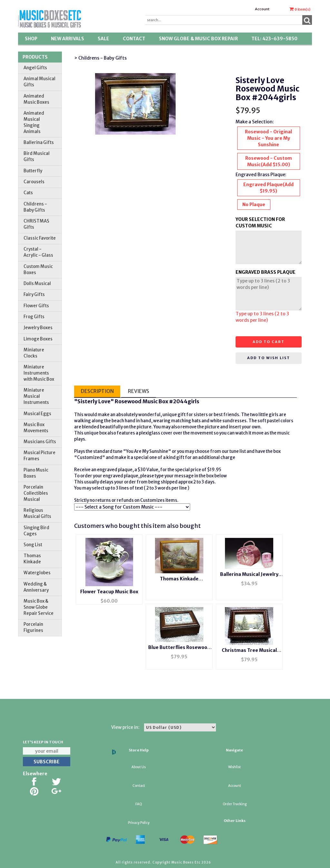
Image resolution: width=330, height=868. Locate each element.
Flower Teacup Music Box (109, 592)
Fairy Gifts (34, 295)
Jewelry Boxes (38, 328)
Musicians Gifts (40, 442)
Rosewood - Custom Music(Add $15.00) (269, 161)
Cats (28, 193)
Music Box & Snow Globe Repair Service (39, 607)
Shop (31, 39)
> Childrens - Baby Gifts (100, 58)
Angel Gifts (35, 68)
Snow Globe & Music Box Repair (198, 39)
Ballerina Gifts (39, 143)
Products (35, 57)
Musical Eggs (37, 414)
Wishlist (234, 767)
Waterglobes (37, 573)
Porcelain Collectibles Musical (36, 493)
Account (262, 9)
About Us (139, 767)
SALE (103, 39)
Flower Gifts (36, 306)
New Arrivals (68, 39)
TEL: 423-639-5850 (274, 39)
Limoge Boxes (38, 339)
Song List (33, 545)
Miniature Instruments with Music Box (39, 373)
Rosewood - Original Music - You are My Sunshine (268, 138)
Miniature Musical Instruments (36, 396)
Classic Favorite (40, 238)
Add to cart (269, 342)
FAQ (139, 804)
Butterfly (33, 171)
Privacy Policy (139, 823)
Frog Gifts (34, 317)
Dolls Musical (37, 284)
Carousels (34, 182)
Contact (134, 39)
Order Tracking (235, 804)
